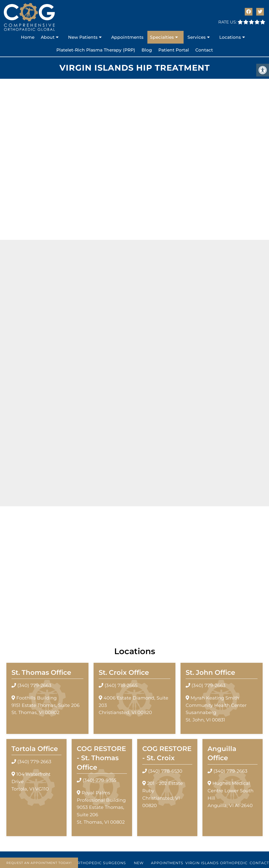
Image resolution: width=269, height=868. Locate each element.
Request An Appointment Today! (39, 863)
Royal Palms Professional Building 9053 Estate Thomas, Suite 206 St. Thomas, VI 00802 (101, 807)
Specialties (162, 37)
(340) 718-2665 (121, 685)
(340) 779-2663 (34, 685)
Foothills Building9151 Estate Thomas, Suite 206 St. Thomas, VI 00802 (46, 705)
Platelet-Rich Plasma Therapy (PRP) (96, 50)
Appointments (127, 37)
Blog (147, 50)
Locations (230, 37)
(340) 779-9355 (99, 780)
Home (28, 37)
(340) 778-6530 (165, 771)
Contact (204, 50)
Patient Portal (174, 50)
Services (197, 37)
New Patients (83, 37)
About (48, 37)
